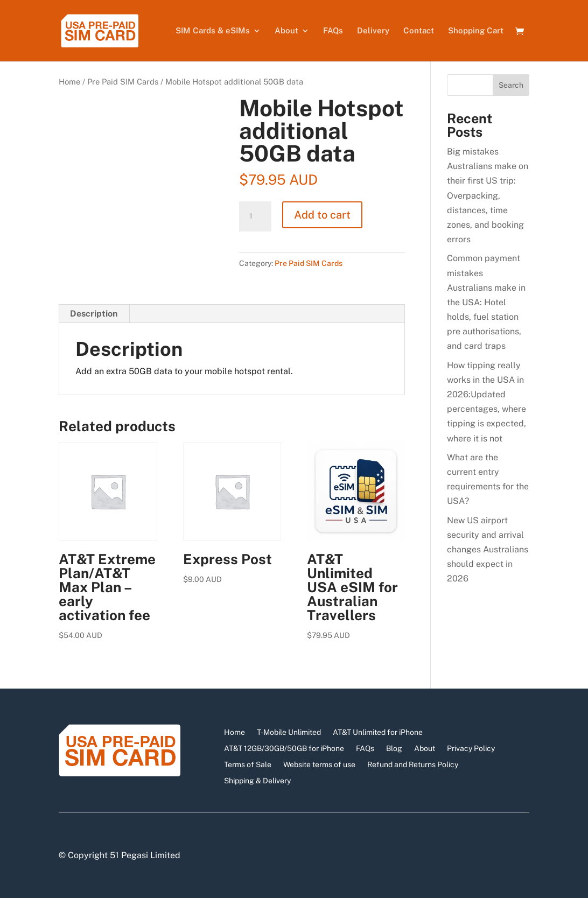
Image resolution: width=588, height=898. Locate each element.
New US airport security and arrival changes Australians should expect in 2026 (488, 550)
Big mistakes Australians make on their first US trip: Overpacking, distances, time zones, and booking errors (488, 195)
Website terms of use (319, 764)
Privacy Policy (471, 748)
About (286, 31)
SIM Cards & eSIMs (213, 31)
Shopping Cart (476, 31)
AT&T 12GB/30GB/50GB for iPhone (284, 748)
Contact (419, 31)
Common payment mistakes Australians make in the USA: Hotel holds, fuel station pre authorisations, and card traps (486, 302)
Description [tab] (94, 314)
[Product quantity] (255, 216)
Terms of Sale (248, 764)
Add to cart (322, 215)
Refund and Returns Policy (413, 764)
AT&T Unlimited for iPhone (378, 732)
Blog (394, 748)
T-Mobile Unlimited (289, 732)
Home (69, 82)
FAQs (333, 31)
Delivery (373, 31)
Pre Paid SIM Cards (123, 82)
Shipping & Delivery (257, 780)
